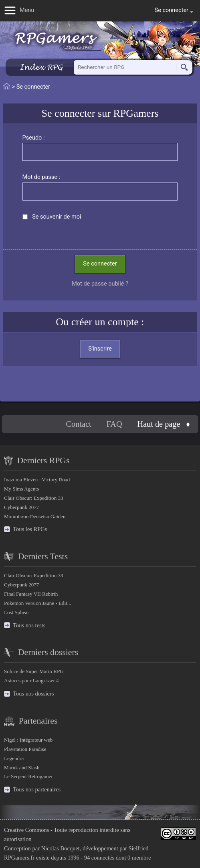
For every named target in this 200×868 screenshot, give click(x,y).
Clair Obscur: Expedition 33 (33, 498)
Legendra (14, 758)
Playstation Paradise (25, 749)
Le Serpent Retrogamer (28, 776)
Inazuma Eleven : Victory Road (37, 480)
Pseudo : (34, 138)
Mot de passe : (41, 177)
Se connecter (100, 264)
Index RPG (41, 67)
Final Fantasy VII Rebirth (31, 594)
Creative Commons (26, 830)
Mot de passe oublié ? (100, 284)
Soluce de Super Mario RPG (34, 671)
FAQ (114, 424)
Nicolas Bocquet (61, 848)
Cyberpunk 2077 (21, 507)
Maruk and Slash (22, 768)
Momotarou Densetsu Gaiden (35, 516)
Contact (79, 424)
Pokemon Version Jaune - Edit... (38, 603)
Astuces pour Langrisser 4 (31, 680)
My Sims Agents (21, 489)
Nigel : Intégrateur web (28, 740)
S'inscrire (100, 349)
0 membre (139, 858)
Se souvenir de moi (57, 217)
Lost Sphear (17, 612)
